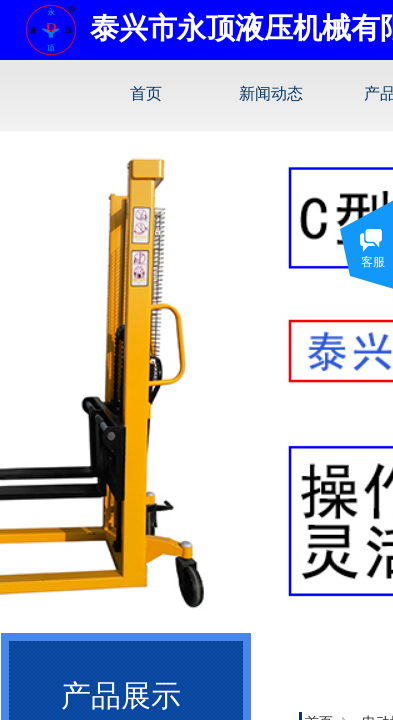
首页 (146, 93)
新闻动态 (271, 93)
